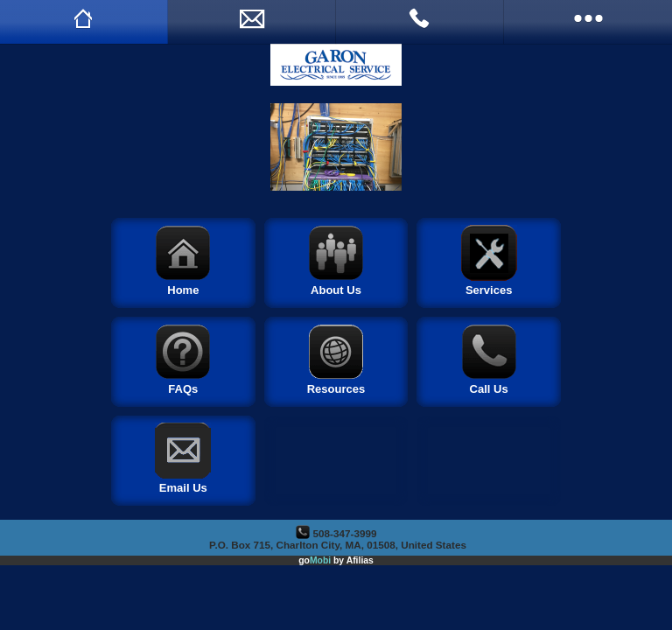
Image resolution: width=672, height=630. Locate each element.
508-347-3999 (345, 533)
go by (336, 560)
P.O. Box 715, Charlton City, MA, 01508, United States (338, 545)
